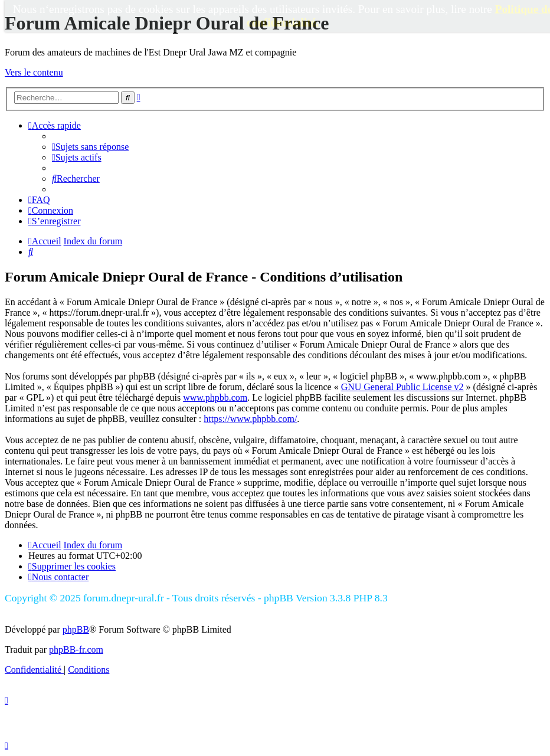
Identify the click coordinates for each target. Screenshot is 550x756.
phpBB (76, 629)
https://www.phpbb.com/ (250, 419)
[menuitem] (90, 147)
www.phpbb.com (215, 397)
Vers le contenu (34, 72)
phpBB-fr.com (76, 649)
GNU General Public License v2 (402, 387)
